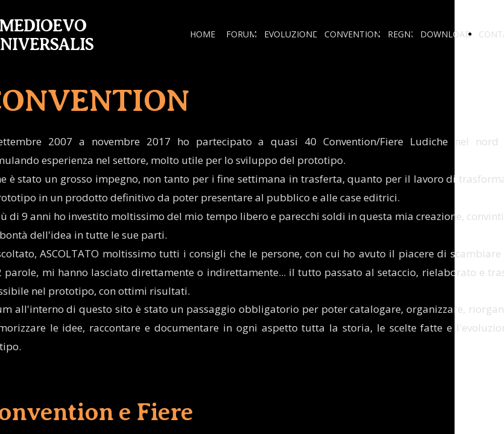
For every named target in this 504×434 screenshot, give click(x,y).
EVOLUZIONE (291, 34)
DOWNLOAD (446, 34)
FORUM (241, 34)
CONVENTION (352, 34)
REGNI (400, 34)
